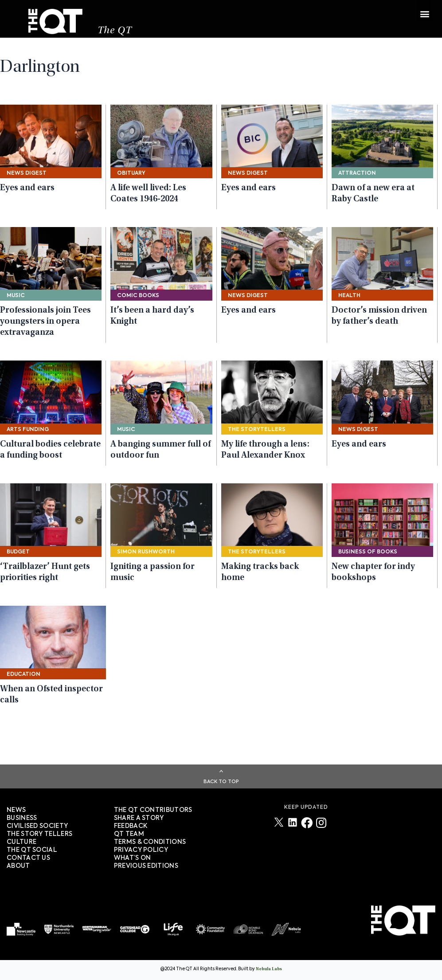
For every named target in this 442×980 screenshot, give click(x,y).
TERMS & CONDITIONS (150, 842)
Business (22, 818)
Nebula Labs (269, 969)
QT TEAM (129, 834)
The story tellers (39, 834)
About (18, 866)
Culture (22, 842)
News (16, 810)
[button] (424, 12)
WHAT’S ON (133, 858)
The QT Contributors (153, 810)
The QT (116, 33)
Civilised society (37, 826)
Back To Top (221, 782)
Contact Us (28, 858)
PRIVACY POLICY (141, 850)
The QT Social (32, 850)
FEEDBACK (131, 826)
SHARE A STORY (139, 818)
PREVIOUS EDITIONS (146, 866)
